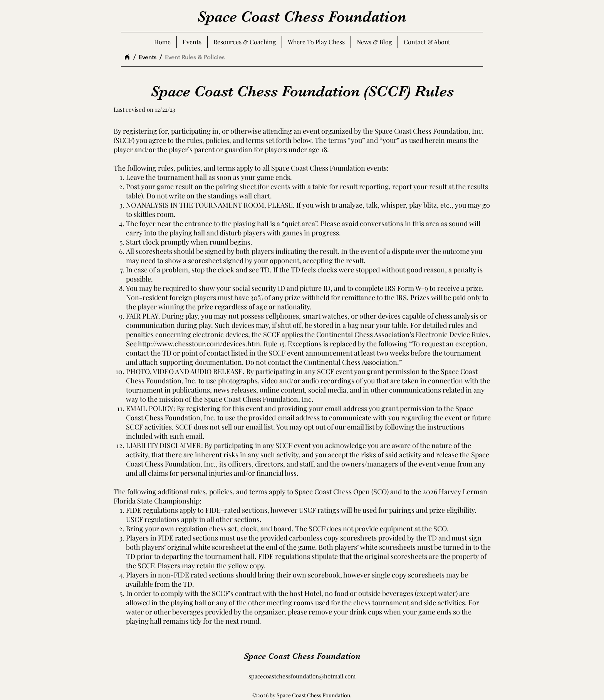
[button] (427, 42)
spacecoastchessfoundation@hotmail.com (302, 676)
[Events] (148, 57)
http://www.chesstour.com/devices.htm (199, 344)
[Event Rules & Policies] (195, 57)
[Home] (127, 57)
